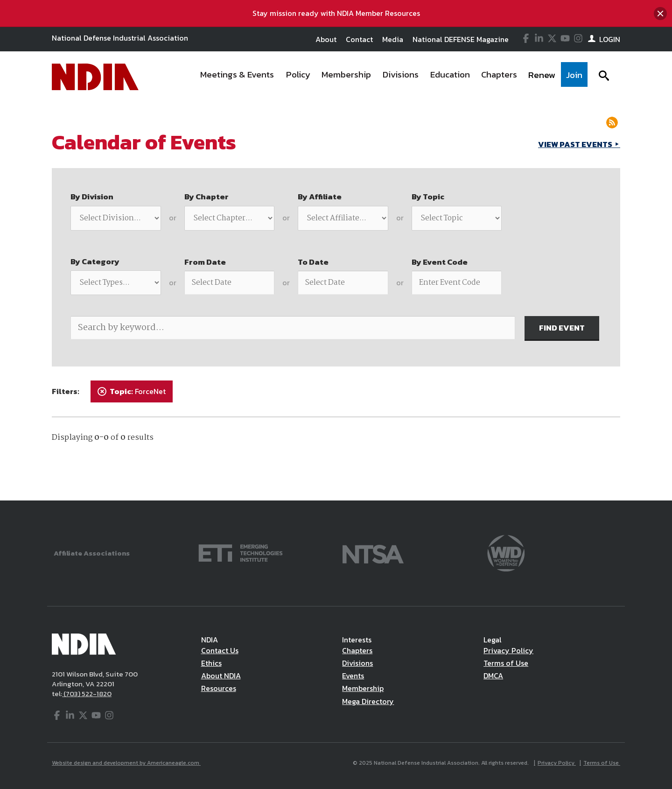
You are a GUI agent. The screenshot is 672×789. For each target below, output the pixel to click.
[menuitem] (238, 77)
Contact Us (220, 650)
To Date (313, 262)
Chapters (357, 650)
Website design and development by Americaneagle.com (126, 763)
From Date (205, 262)
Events (353, 676)
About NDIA (221, 676)
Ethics (211, 663)
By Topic (428, 197)
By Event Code (440, 262)
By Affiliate (320, 197)
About (326, 39)
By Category (95, 261)
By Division (92, 197)
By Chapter (206, 197)
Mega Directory (368, 701)
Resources (219, 688)
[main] (336, 301)
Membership (363, 688)
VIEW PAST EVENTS (576, 144)
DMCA (493, 676)
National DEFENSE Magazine (461, 39)
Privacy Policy (508, 650)
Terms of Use (506, 663)
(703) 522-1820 (87, 694)
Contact (359, 39)
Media (393, 39)
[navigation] (391, 77)
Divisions (357, 663)
